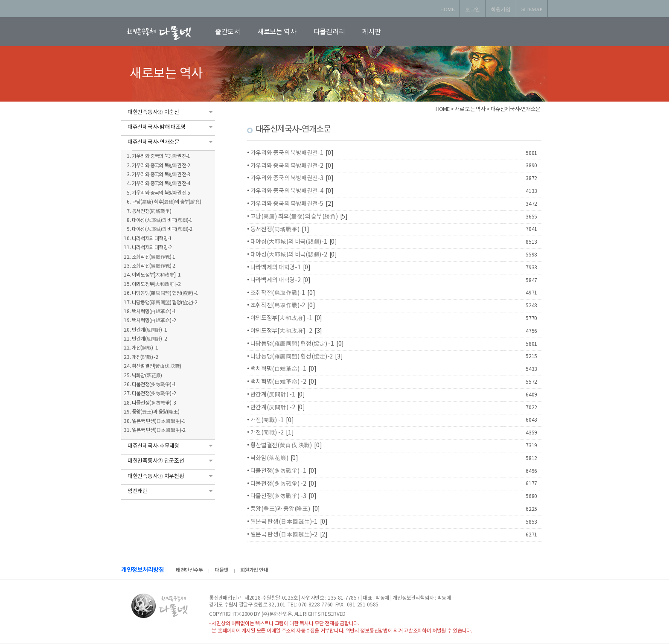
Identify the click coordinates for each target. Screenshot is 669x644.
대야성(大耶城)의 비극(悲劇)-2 (289, 255)
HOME (448, 9)
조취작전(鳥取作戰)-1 (278, 293)
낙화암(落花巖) (269, 458)
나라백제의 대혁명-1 (276, 268)
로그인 (473, 9)
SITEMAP (532, 9)
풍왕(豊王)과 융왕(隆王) (280, 509)
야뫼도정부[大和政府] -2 (281, 331)
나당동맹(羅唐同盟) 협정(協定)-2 (292, 357)
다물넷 (221, 570)
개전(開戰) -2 (267, 433)
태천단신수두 (189, 570)
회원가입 (501, 9)
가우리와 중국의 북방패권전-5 (287, 204)
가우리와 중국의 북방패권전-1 (287, 153)
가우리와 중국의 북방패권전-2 (287, 166)
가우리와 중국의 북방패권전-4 (287, 191)
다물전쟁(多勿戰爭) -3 (278, 496)
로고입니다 (169, 33)
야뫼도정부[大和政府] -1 (281, 318)
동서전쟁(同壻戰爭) (275, 230)
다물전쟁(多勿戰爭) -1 (278, 471)
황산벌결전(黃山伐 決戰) (281, 446)
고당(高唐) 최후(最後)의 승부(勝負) (294, 217)
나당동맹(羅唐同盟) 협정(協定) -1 (292, 344)
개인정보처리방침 (143, 570)
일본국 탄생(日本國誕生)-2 (284, 535)
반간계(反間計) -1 (273, 395)
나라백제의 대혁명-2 (276, 280)
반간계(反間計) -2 (273, 408)
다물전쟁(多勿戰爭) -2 (278, 484)
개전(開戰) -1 (267, 420)
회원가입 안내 (254, 570)
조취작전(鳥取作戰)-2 (278, 306)
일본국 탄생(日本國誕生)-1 (284, 522)
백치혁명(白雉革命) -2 (278, 382)
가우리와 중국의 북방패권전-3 (287, 178)
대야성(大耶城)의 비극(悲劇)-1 (289, 242)
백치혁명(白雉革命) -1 (278, 369)
